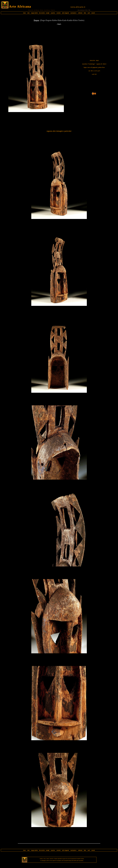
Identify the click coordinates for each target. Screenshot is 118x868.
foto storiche (42, 13)
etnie (28, 13)
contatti (93, 13)
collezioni (80, 13)
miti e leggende (66, 13)
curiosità (58, 13)
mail (89, 13)
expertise (53, 13)
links (85, 13)
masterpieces (73, 13)
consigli (48, 13)
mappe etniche (34, 13)
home (24, 13)
